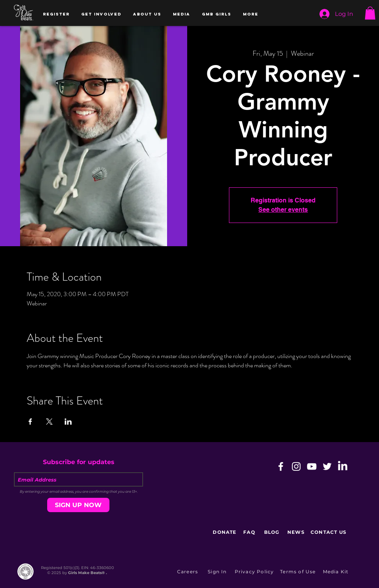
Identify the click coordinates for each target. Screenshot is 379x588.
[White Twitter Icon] (327, 466)
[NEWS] (297, 532)
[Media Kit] (336, 571)
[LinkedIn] (343, 466)
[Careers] (188, 571)
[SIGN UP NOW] (78, 505)
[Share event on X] (49, 422)
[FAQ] (250, 532)
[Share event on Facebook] (30, 422)
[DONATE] (225, 532)
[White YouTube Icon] (312, 466)
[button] (56, 14)
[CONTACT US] (329, 532)
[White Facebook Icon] (281, 466)
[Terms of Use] (299, 571)
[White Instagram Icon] (296, 466)
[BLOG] (272, 532)
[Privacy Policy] (255, 571)
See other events (283, 210)
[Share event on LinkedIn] (68, 422)
